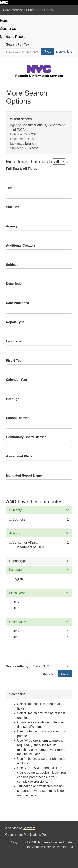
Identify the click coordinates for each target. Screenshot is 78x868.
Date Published (18, 303)
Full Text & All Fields (22, 169)
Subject (12, 265)
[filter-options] (59, 161)
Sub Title (13, 207)
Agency (12, 226)
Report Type (15, 322)
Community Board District (26, 437)
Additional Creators (21, 245)
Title (9, 188)
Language (14, 341)
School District (17, 418)
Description (15, 284)
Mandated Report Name (24, 475)
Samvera (29, 828)
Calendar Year (17, 380)
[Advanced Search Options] (64, 52)
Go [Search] (47, 52)
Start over (48, 674)
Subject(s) (16, 510)
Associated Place (19, 456)
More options (64, 52)
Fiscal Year (14, 360)
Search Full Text (18, 44)
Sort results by (17, 666)
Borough (13, 399)
